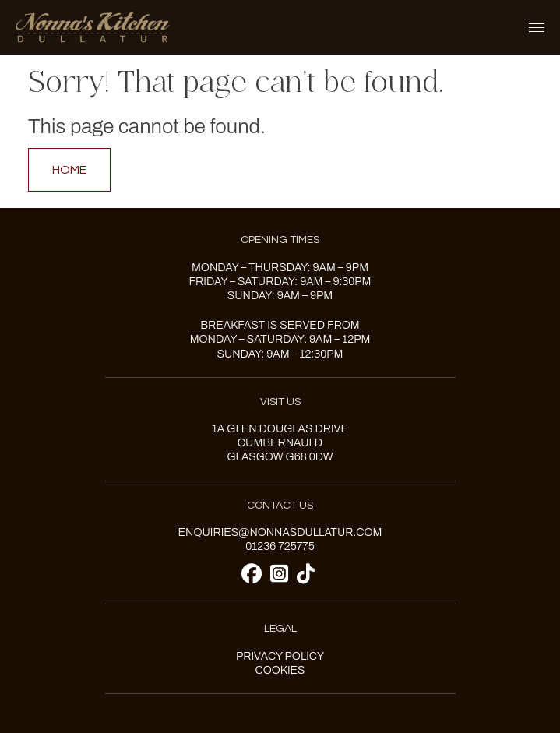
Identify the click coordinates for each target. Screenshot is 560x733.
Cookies (280, 670)
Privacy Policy (280, 656)
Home (69, 170)
